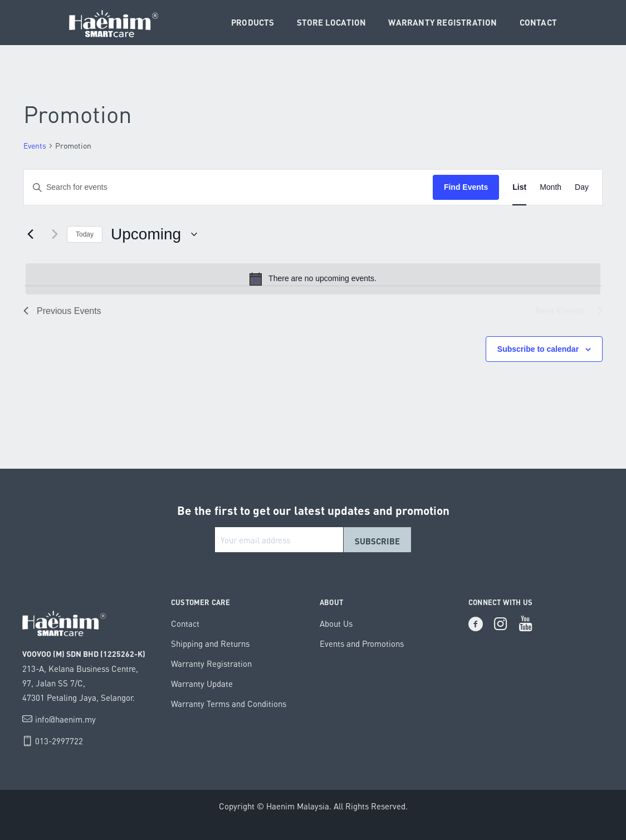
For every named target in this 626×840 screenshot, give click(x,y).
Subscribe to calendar (538, 349)
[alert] (313, 279)
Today (85, 234)
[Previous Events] (30, 234)
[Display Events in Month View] (551, 187)
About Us (336, 623)
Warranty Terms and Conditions (229, 704)
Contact (185, 623)
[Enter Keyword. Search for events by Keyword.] (228, 187)
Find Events (466, 187)
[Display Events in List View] (519, 187)
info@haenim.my (65, 719)
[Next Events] (52, 234)
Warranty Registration (211, 664)
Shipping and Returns (210, 643)
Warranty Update (202, 684)
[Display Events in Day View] (582, 187)
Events (35, 146)
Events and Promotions (362, 643)
